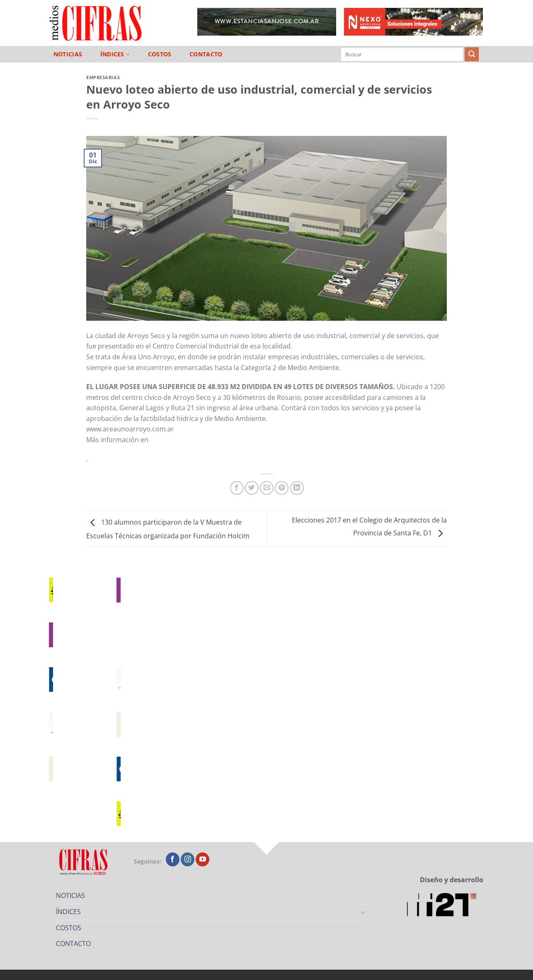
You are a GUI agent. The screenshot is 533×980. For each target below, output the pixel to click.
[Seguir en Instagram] (188, 859)
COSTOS (160, 54)
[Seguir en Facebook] (173, 859)
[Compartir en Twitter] (252, 488)
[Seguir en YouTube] (202, 859)
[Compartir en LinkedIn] (297, 488)
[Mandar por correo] (267, 488)
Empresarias (103, 77)
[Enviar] (472, 54)
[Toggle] (363, 912)
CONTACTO (206, 54)
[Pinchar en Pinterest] (282, 488)
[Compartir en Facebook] (237, 488)
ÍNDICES (115, 54)
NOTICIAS (68, 54)
